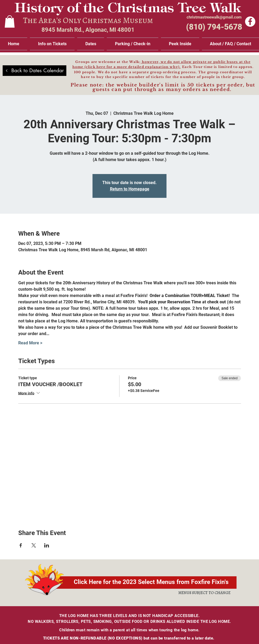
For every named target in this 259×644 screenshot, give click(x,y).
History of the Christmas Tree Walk (128, 9)
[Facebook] (250, 22)
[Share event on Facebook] (21, 545)
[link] (10, 22)
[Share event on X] (34, 545)
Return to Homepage (130, 189)
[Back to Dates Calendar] (34, 71)
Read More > (30, 343)
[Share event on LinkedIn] (47, 545)
